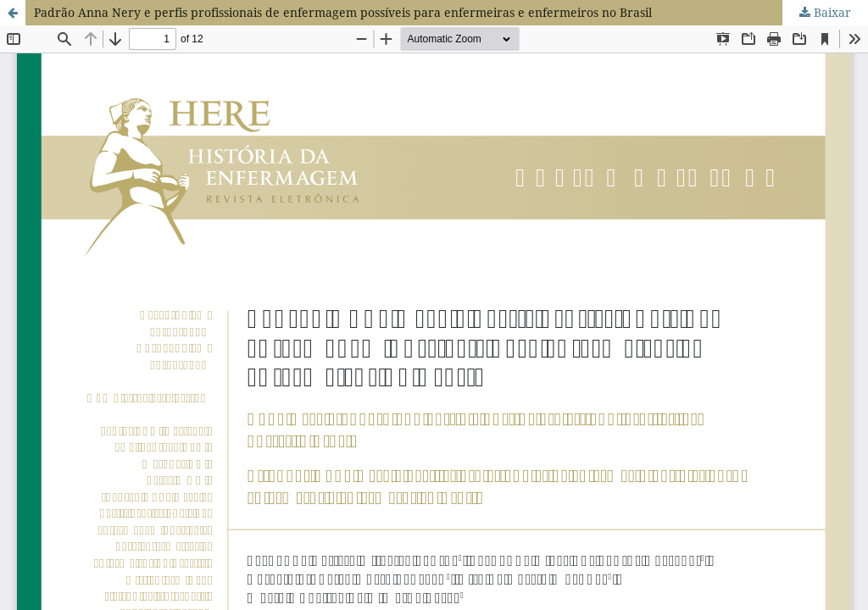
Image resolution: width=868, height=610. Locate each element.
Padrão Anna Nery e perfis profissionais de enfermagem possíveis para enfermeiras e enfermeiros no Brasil (343, 12)
